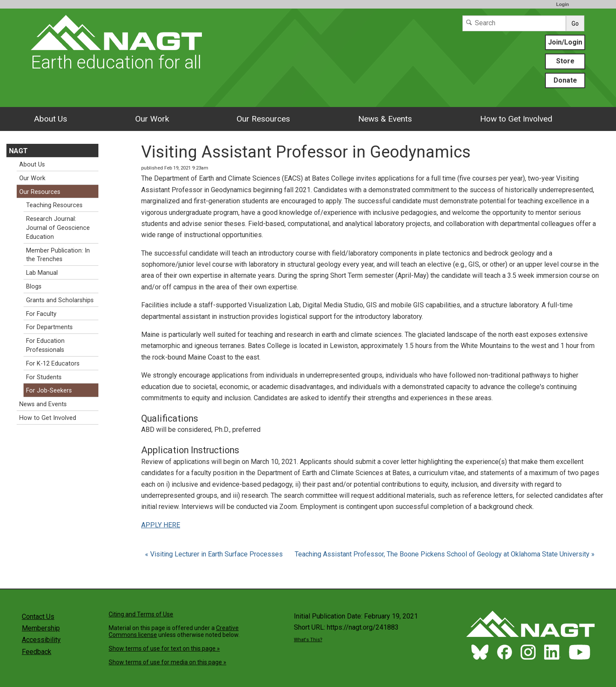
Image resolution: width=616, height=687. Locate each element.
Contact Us (38, 617)
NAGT (18, 151)
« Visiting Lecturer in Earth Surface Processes (215, 554)
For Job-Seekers (49, 391)
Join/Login (565, 42)
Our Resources (263, 119)
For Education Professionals (45, 345)
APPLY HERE (161, 525)
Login (563, 4)
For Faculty (41, 314)
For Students (44, 377)
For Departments (49, 327)
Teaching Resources (54, 205)
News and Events (43, 404)
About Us (50, 119)
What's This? (308, 640)
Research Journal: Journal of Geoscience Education (58, 228)
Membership (41, 628)
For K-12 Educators (53, 364)
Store (565, 61)
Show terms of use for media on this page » (167, 662)
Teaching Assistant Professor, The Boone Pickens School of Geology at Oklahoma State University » (445, 554)
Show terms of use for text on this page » (164, 648)
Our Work (152, 119)
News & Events (385, 119)
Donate (565, 80)
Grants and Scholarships (60, 300)
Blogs (34, 287)
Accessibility (41, 640)
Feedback (37, 652)
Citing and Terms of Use (141, 614)
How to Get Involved (516, 119)
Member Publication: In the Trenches (58, 255)
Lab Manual (42, 273)
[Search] (514, 23)
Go (575, 24)
